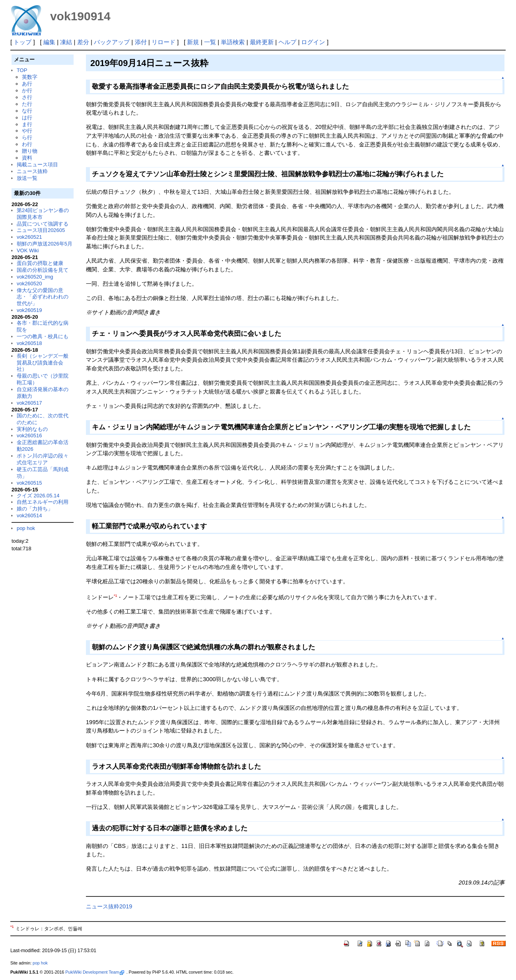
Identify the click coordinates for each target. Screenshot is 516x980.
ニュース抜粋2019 (109, 906)
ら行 (27, 137)
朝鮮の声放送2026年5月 (45, 244)
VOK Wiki (28, 250)
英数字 (30, 77)
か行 (27, 91)
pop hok (26, 528)
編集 (49, 42)
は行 (27, 118)
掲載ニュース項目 (37, 165)
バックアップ (112, 42)
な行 (27, 111)
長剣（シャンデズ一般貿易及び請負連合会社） (43, 363)
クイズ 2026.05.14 (38, 496)
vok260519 (29, 310)
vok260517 (29, 403)
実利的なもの (32, 429)
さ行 (27, 97)
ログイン (313, 42)
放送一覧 (27, 178)
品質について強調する (43, 224)
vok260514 (29, 515)
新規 (193, 42)
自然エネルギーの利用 (43, 502)
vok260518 (29, 343)
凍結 (66, 42)
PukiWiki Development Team (95, 972)
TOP (22, 70)
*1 (115, 596)
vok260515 (29, 483)
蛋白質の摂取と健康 (40, 263)
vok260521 (29, 237)
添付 (141, 42)
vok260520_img (35, 277)
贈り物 (30, 151)
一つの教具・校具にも (43, 336)
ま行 (27, 124)
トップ (22, 42)
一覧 (210, 42)
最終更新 (262, 42)
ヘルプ (287, 42)
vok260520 (29, 283)
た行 (27, 104)
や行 (27, 131)
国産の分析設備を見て (43, 270)
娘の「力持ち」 (35, 509)
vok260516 (29, 435)
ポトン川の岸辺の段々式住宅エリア (43, 459)
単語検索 (233, 42)
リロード (164, 42)
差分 (83, 42)
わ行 (27, 144)
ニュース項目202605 (41, 230)
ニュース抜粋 (32, 171)
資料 (27, 158)
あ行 (27, 84)
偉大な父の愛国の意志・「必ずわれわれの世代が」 (43, 297)
